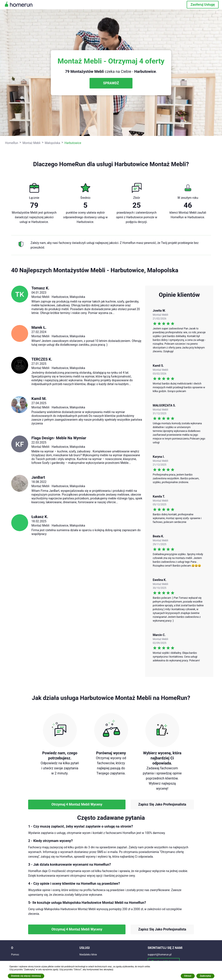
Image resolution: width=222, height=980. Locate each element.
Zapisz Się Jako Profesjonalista (162, 804)
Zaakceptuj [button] (205, 976)
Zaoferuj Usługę (203, 5)
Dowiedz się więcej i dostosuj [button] (26, 976)
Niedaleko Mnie (88, 955)
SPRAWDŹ (111, 83)
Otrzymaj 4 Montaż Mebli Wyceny (77, 804)
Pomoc (15, 955)
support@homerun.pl (160, 955)
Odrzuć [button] (188, 976)
